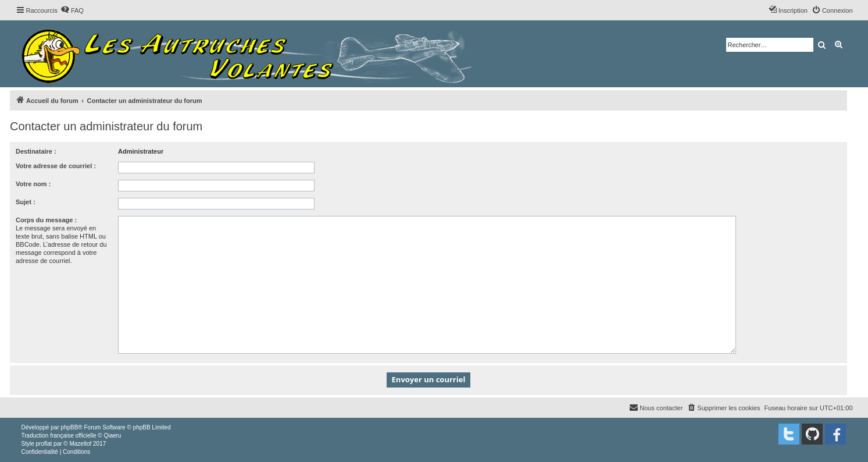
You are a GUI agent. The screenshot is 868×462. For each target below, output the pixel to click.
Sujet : (26, 202)
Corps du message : (46, 220)
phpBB (69, 427)
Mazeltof (80, 444)
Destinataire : (36, 151)
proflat (44, 444)
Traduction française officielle (59, 436)
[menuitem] (72, 10)
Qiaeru (112, 436)
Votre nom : (33, 184)
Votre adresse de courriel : (56, 166)
